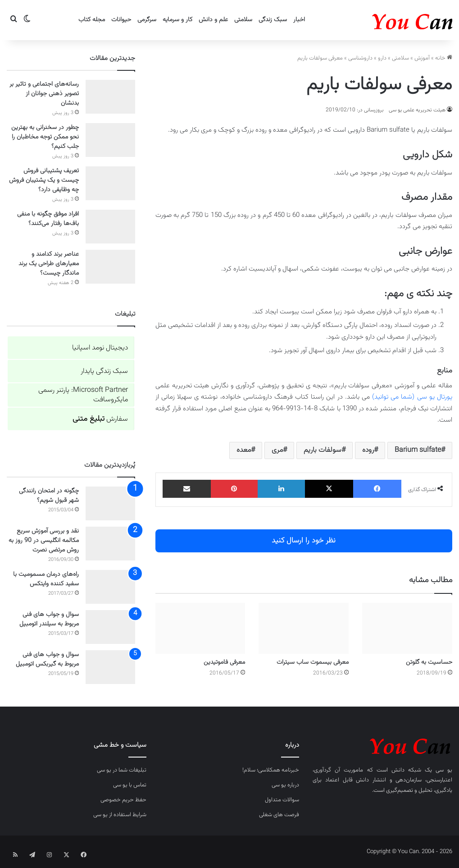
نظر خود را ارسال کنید (304, 541)
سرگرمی (147, 20)
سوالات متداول (282, 800)
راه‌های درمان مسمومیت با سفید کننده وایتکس (46, 579)
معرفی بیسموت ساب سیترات (313, 662)
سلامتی (243, 20)
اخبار (299, 20)
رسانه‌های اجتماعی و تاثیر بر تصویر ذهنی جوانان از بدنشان (44, 94)
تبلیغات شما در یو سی (122, 770)
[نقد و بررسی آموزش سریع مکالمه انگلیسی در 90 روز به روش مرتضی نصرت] (110, 544)
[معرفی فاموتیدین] (200, 628)
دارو (382, 58)
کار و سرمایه (177, 20)
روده (368, 450)
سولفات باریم (323, 450)
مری (277, 450)
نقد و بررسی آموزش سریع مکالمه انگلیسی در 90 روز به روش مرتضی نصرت (44, 541)
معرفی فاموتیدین (224, 662)
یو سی (444, 770)
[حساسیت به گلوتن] (407, 628)
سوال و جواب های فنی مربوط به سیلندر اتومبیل (49, 619)
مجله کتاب (92, 20)
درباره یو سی (285, 785)
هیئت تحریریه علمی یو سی (417, 110)
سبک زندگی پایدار (104, 371)
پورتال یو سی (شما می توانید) (412, 397)
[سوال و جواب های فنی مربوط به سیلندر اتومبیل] (110, 627)
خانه (444, 58)
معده (244, 450)
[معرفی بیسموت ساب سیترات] (304, 628)
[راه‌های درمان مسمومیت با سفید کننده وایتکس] (110, 587)
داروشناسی (360, 58)
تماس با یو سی (130, 785)
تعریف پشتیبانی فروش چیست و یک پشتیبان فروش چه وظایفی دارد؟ (44, 180)
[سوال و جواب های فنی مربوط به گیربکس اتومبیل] (110, 667)
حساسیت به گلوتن (429, 662)
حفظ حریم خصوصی (123, 800)
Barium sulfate (418, 450)
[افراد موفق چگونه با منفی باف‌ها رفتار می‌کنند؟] (110, 227)
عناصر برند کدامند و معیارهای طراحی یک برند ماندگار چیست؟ (49, 264)
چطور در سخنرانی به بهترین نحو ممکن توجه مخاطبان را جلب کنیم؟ (45, 137)
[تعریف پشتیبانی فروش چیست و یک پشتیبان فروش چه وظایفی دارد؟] (110, 183)
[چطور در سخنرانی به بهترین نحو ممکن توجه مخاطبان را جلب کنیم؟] (110, 140)
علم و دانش (213, 20)
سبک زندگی (273, 20)
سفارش (100, 419)
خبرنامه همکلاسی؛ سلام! (271, 770)
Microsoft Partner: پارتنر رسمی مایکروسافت (83, 395)
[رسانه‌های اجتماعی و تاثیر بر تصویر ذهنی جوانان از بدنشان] (110, 97)
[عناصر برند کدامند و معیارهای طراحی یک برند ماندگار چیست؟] (110, 267)
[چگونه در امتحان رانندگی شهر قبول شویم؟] (110, 503)
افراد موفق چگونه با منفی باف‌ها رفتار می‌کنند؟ (48, 219)
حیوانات (121, 20)
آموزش (422, 58)
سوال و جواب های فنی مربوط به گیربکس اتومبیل (47, 659)
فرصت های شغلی (279, 815)
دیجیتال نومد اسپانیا (100, 348)
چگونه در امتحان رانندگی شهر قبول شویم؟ (49, 496)
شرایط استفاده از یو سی (120, 815)
